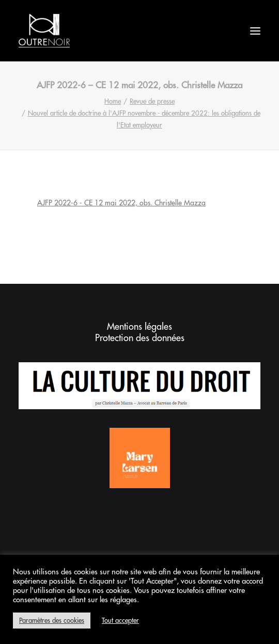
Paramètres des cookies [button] (52, 621)
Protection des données (140, 338)
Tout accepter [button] (120, 621)
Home (113, 101)
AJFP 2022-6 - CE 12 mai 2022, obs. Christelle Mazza (121, 203)
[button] (255, 31)
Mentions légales (139, 327)
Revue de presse (152, 101)
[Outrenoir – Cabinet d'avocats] (44, 31)
